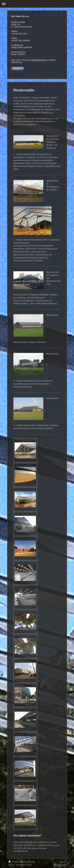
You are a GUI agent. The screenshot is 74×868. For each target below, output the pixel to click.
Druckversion (17, 862)
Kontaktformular (38, 60)
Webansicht (60, 865)
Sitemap (31, 862)
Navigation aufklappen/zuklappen (37, 4)
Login (63, 862)
